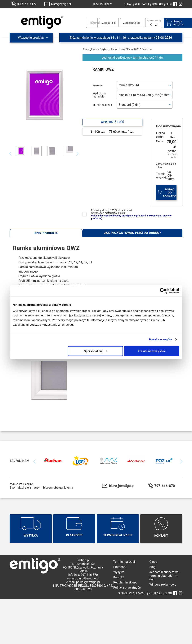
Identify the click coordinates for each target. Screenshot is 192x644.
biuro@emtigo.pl (61, 4)
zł (156, 25)
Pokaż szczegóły (160, 339)
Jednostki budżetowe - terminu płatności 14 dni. (165, 576)
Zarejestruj (130, 23)
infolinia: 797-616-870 (83, 575)
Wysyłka (119, 572)
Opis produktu (46, 233)
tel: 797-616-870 (27, 4)
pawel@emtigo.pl (88, 582)
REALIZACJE (142, 4)
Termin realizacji (124, 562)
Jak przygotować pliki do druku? (132, 233)
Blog (152, 567)
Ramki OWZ (133, 49)
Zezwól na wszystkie (152, 351)
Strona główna (90, 49)
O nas (153, 562)
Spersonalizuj (96, 351)
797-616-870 (165, 486)
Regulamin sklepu (125, 582)
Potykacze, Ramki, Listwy (113, 49)
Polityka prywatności (127, 588)
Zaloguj (107, 23)
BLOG (169, 4)
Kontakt (119, 577)
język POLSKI (101, 4)
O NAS (129, 4)
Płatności (120, 567)
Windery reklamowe (163, 585)
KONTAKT (157, 4)
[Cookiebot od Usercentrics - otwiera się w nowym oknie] (163, 291)
